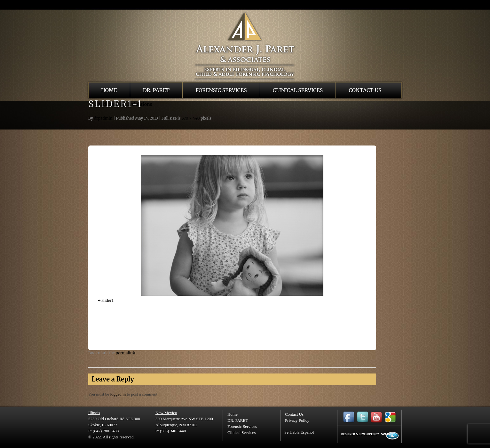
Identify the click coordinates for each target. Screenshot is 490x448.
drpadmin (103, 118)
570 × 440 (191, 118)
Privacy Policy (297, 420)
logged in (118, 394)
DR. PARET (156, 90)
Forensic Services (221, 90)
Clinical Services (298, 90)
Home (109, 90)
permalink (126, 353)
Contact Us (365, 90)
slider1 (107, 300)
